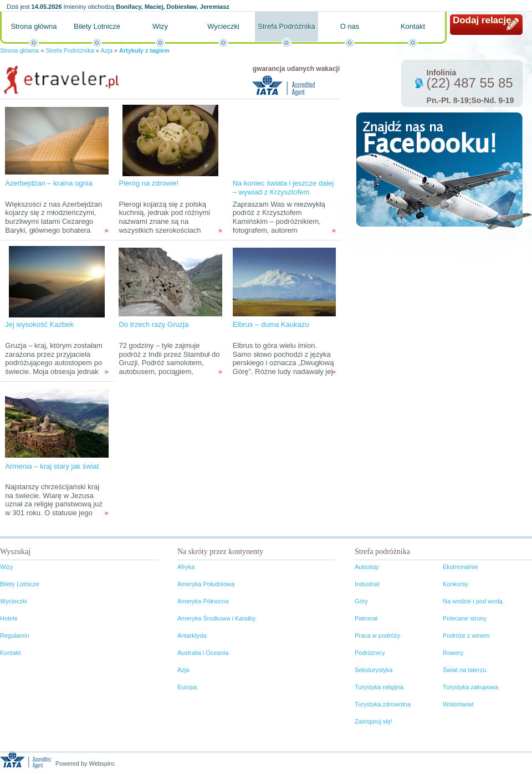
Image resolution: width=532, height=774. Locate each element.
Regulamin (15, 635)
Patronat (366, 618)
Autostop (367, 567)
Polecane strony (465, 618)
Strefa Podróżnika (286, 26)
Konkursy (456, 584)
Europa (187, 687)
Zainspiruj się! (374, 721)
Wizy (160, 26)
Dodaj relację (482, 20)
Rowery (453, 653)
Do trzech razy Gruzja (154, 324)
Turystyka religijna (379, 687)
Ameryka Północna (203, 601)
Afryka (186, 567)
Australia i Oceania (203, 653)
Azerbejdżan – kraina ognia (49, 183)
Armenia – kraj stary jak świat (52, 466)
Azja (106, 50)
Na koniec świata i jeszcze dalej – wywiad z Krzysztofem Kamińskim (283, 192)
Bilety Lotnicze (97, 26)
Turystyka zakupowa (470, 687)
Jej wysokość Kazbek (39, 324)
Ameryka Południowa (206, 584)
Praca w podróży (377, 635)
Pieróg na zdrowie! (149, 183)
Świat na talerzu (464, 670)
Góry (361, 601)
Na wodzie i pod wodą (473, 601)
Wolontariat (458, 704)
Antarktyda (192, 635)
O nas (350, 26)
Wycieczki (223, 26)
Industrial (367, 584)
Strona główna (34, 26)
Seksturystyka (374, 670)
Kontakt (413, 26)
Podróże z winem (466, 635)
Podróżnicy (370, 653)
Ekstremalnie (461, 567)
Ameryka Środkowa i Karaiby (216, 618)
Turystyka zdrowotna (383, 704)
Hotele (9, 618)
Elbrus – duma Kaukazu (271, 324)
